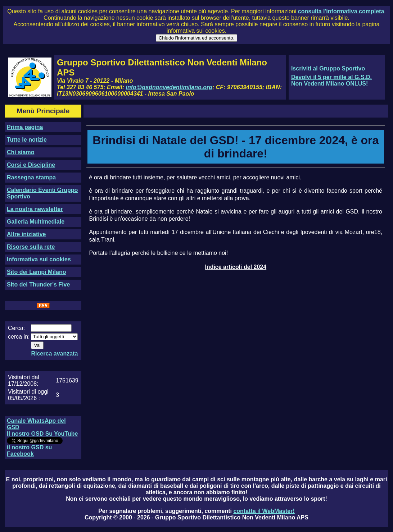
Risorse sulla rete (31, 247)
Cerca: (16, 328)
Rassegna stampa (31, 177)
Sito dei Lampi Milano (36, 272)
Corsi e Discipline (31, 165)
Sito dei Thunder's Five (38, 285)
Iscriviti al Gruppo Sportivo (328, 68)
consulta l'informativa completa (341, 11)
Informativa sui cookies (39, 259)
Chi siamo (21, 152)
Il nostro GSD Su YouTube (42, 434)
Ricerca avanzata (54, 354)
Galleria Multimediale (36, 222)
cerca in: (19, 337)
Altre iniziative (26, 234)
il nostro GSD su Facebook (29, 451)
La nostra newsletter (35, 209)
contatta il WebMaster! (264, 511)
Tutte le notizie (27, 140)
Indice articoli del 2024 (236, 267)
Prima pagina (25, 127)
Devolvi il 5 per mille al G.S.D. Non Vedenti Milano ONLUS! (331, 80)
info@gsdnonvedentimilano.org (169, 87)
